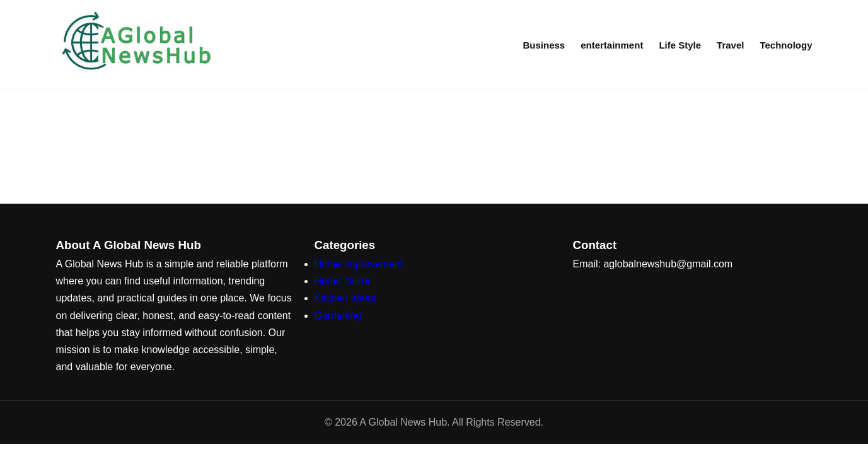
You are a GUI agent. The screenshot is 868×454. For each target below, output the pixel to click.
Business (544, 45)
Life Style (680, 45)
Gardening (338, 316)
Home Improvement (359, 264)
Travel (730, 45)
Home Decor (343, 281)
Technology (786, 45)
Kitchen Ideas (345, 298)
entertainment (612, 45)
